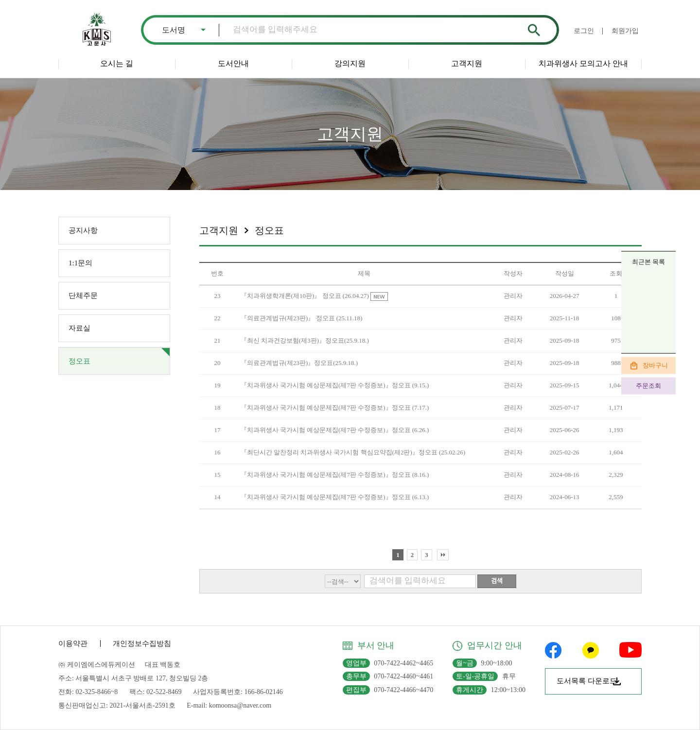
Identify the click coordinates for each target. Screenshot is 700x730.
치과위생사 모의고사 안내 (583, 63)
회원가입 (625, 31)
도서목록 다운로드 (587, 681)
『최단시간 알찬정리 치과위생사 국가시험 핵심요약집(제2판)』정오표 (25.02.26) (353, 452)
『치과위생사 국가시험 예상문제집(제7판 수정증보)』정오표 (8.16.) (335, 475)
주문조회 (648, 385)
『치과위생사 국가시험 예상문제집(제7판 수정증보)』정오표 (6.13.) (335, 497)
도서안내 (233, 63)
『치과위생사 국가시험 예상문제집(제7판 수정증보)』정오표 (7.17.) (335, 408)
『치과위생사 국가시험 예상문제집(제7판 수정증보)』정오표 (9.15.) (335, 385)
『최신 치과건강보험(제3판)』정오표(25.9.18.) (305, 340)
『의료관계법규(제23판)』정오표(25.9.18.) (299, 363)
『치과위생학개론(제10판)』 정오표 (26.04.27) (306, 296)
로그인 (584, 31)
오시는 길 (117, 63)
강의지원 (350, 63)
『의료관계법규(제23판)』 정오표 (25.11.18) (302, 318)
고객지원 (467, 63)
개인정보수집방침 (142, 643)
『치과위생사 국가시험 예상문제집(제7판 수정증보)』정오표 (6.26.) (335, 430)
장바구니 (655, 365)
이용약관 (73, 643)
